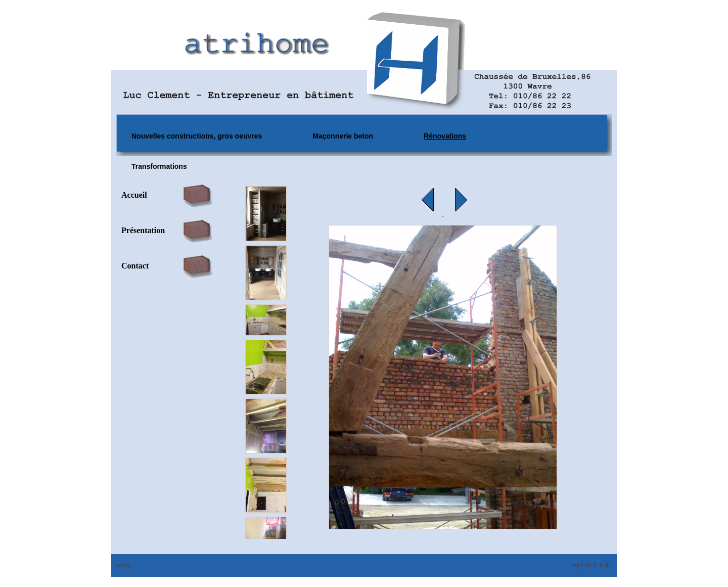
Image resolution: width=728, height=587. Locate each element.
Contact (135, 266)
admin (124, 566)
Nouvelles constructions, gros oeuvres (197, 136)
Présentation (143, 230)
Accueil (134, 195)
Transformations (159, 166)
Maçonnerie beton (343, 136)
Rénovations (445, 136)
